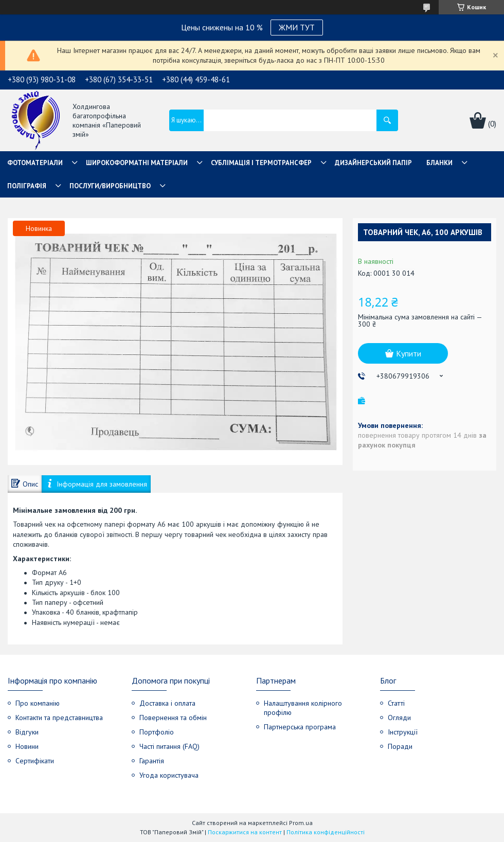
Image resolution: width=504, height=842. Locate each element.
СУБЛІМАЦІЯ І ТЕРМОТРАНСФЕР (261, 163)
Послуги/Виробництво (110, 186)
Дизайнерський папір (373, 163)
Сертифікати (35, 761)
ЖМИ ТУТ (297, 27)
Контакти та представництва (59, 718)
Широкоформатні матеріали (137, 163)
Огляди (399, 718)
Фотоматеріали (35, 163)
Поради (400, 746)
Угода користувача (169, 775)
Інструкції (403, 732)
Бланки (439, 163)
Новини (27, 746)
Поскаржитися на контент (245, 832)
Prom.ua (301, 823)
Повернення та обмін (173, 718)
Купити (409, 353)
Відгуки (27, 732)
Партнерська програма (300, 727)
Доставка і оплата (167, 703)
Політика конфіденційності (326, 832)
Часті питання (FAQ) (169, 746)
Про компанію (38, 703)
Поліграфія (27, 186)
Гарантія (152, 761)
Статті (396, 703)
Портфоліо (157, 732)
